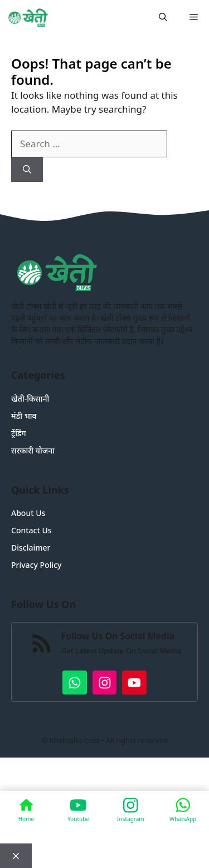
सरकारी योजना (33, 450)
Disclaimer (31, 548)
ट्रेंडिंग (19, 433)
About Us (28, 513)
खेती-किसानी (30, 399)
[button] (163, 17)
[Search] (27, 170)
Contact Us (31, 530)
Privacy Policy (36, 565)
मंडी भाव (24, 416)
